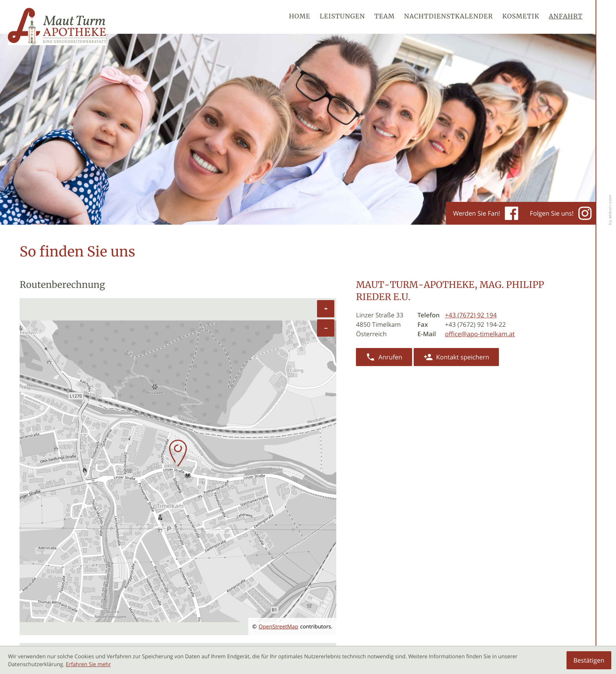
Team (385, 17)
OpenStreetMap (278, 626)
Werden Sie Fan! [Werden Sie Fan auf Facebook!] (486, 213)
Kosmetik (521, 17)
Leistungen (342, 17)
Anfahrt (566, 17)
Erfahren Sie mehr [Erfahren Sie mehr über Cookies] (89, 664)
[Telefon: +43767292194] (471, 315)
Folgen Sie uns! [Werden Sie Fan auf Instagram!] (561, 213)
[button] (384, 357)
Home (300, 17)
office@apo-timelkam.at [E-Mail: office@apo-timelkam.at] (480, 334)
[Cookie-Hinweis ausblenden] (589, 660)
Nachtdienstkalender (449, 17)
